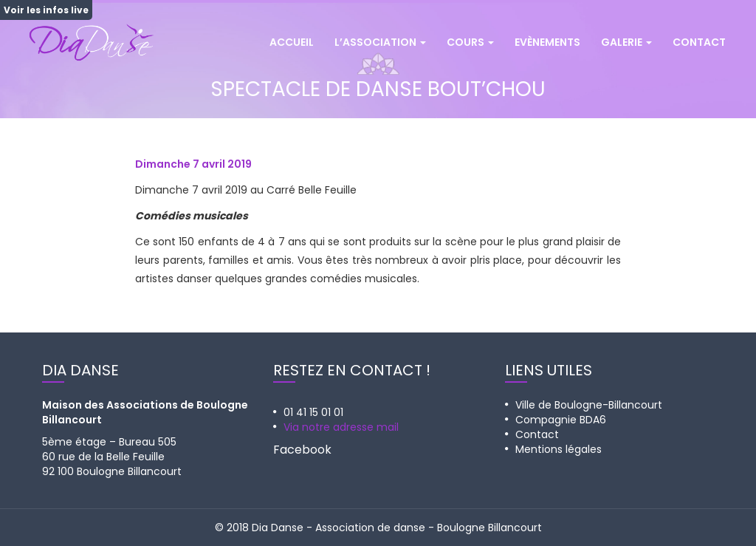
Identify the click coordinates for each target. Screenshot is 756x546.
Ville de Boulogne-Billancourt (589, 405)
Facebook (302, 450)
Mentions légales (559, 449)
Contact (699, 42)
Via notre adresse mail (341, 427)
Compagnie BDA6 (561, 420)
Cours (470, 42)
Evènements (547, 42)
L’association (380, 42)
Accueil (292, 42)
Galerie (626, 42)
